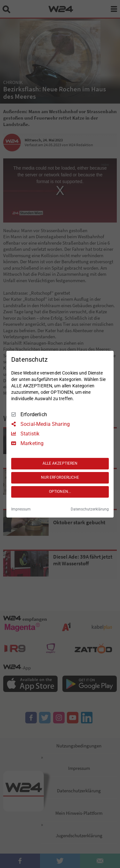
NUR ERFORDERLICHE (60, 477)
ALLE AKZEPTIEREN (60, 463)
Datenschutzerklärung (90, 509)
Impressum (21, 509)
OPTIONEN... (60, 492)
